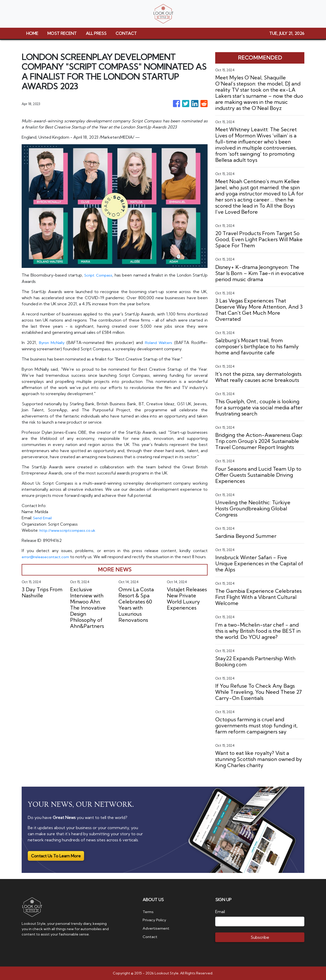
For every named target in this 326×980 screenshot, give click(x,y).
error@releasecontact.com (47, 556)
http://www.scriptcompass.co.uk (69, 529)
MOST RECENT (62, 33)
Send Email (43, 517)
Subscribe (260, 937)
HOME (32, 33)
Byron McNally (52, 342)
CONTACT (126, 33)
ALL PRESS (96, 33)
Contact (150, 936)
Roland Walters (158, 342)
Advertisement (157, 928)
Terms (149, 912)
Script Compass (99, 275)
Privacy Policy (155, 920)
